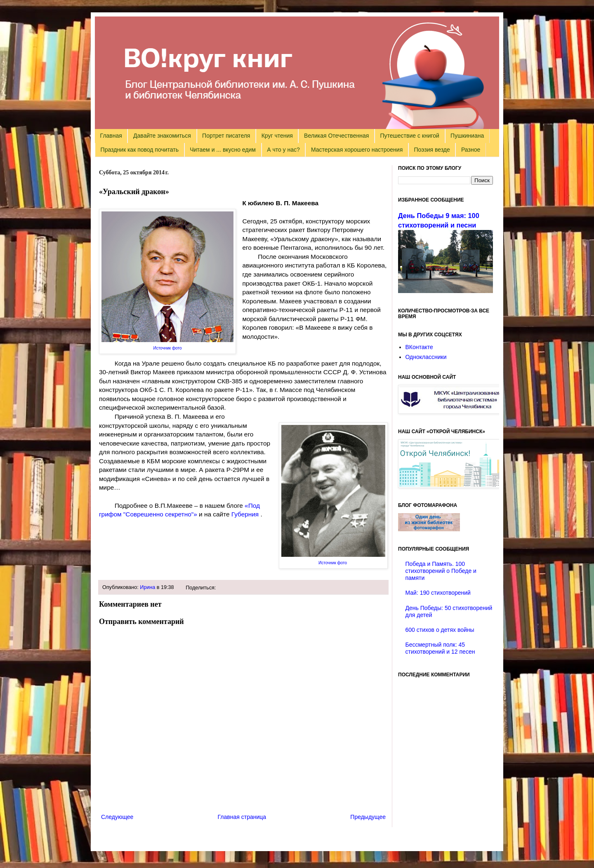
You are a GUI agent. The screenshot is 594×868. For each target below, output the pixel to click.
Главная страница (242, 817)
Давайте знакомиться (162, 136)
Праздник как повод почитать (140, 150)
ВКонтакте (419, 347)
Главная (111, 136)
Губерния (246, 514)
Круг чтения (277, 136)
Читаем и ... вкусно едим (223, 150)
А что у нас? (283, 150)
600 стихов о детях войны (440, 630)
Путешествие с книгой (409, 136)
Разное (471, 150)
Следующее (117, 817)
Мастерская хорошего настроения (357, 150)
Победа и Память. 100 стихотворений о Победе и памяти (441, 571)
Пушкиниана (467, 136)
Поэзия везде (432, 150)
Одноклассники (426, 357)
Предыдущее (368, 817)
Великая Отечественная (336, 136)
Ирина (147, 587)
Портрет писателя (226, 136)
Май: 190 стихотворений (438, 593)
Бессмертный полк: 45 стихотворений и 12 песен (440, 648)
